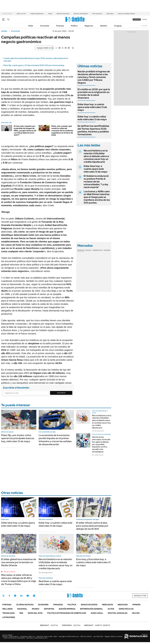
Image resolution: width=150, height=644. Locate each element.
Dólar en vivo (21, 14)
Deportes (49, 609)
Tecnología (9, 613)
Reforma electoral (63, 14)
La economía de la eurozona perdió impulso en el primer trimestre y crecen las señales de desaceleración (55, 440)
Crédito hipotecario (37, 14)
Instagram (15, 596)
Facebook (9, 596)
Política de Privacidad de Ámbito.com (67, 613)
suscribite (137, 19)
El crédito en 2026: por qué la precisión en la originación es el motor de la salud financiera (94, 94)
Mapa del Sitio (35, 613)
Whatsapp (34, 596)
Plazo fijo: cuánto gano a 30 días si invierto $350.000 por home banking (34, 65)
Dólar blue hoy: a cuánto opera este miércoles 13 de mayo (92, 107)
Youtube (28, 596)
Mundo (36, 609)
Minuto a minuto (9, 572)
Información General (91, 609)
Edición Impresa (67, 609)
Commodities (97, 250)
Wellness (7, 609)
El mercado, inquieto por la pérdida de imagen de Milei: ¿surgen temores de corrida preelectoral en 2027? (25, 131)
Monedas (81, 250)
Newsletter (145, 26)
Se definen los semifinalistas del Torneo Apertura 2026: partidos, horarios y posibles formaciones (93, 130)
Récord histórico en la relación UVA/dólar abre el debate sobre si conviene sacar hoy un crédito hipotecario (96, 156)
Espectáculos (126, 609)
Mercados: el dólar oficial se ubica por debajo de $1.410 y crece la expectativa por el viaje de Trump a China (19, 580)
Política (74, 26)
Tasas (50, 14)
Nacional (22, 609)
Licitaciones (9, 617)
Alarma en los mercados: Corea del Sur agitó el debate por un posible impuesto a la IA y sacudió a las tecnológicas (101, 444)
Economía (45, 26)
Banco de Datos (89, 605)
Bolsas (88, 250)
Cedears (107, 250)
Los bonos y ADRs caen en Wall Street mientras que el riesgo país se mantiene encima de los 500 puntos (97, 197)
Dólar (31, 26)
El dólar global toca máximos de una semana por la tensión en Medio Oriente (19, 562)
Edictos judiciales (118, 613)
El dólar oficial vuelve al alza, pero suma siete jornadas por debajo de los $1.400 (92, 526)
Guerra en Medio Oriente (126, 14)
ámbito (4, 31)
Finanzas (60, 26)
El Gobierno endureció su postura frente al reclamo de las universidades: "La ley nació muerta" (96, 182)
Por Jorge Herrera (98, 455)
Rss (21, 613)
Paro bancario (97, 14)
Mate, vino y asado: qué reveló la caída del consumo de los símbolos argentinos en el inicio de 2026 (62, 131)
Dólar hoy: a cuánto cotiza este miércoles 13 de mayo (92, 118)
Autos (111, 609)
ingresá (145, 19)
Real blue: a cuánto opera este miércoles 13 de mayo (55, 583)
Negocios (89, 26)
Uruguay (118, 26)
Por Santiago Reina (98, 431)
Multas (136, 613)
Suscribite (61, 393)
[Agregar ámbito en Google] (44, 48)
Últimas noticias (25, 605)
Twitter (4, 596)
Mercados (110, 14)
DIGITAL (49, 625)
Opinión (104, 26)
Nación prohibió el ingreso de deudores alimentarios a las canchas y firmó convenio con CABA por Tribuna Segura (94, 77)
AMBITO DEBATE (97, 625)
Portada (7, 605)
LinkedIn (21, 596)
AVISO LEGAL (97, 613)
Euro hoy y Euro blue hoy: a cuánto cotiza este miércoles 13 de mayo (93, 562)
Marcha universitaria (81, 14)
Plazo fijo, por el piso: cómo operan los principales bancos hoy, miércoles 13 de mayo (18, 438)
